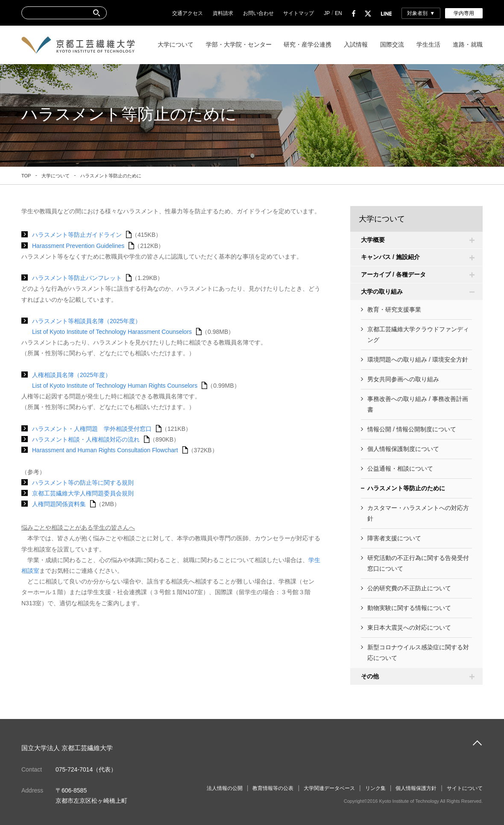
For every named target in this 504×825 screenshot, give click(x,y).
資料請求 (223, 13)
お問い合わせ (258, 13)
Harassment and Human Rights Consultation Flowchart (105, 450)
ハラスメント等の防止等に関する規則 (83, 483)
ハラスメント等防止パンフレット (77, 278)
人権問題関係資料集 (59, 504)
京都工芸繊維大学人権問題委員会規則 (83, 493)
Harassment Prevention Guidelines (78, 246)
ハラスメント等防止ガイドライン (77, 235)
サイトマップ (299, 13)
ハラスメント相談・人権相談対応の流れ (86, 439)
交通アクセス (188, 13)
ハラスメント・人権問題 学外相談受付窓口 (92, 429)
